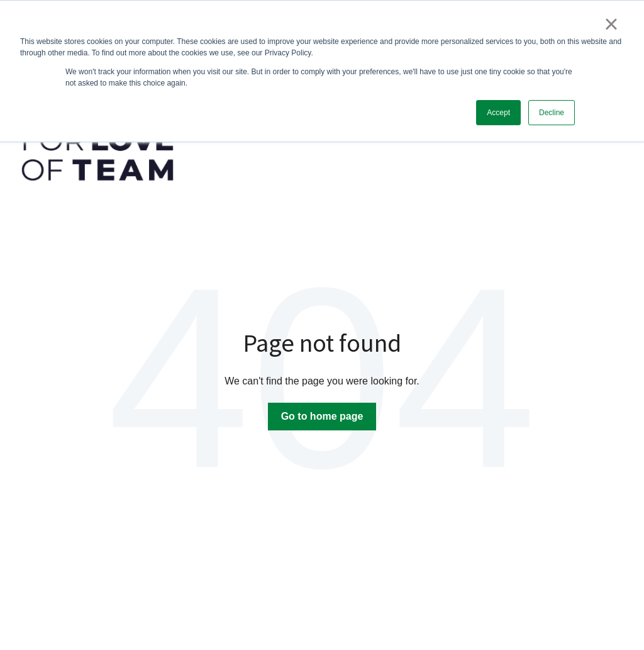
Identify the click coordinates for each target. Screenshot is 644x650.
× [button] (611, 24)
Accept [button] (498, 113)
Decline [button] (552, 113)
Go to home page (322, 416)
